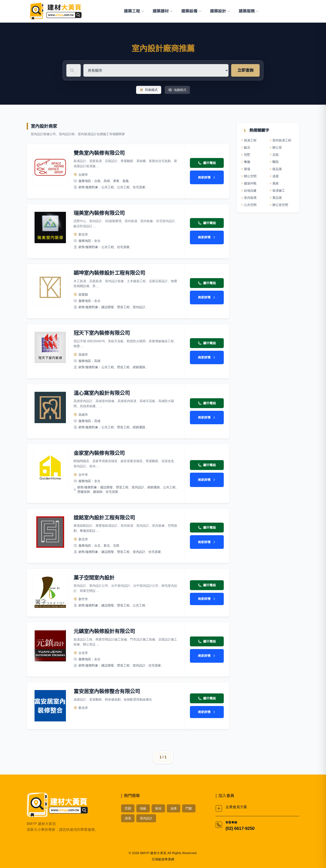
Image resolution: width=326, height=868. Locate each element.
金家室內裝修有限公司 (100, 453)
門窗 (189, 808)
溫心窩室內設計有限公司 (103, 393)
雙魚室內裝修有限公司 (100, 153)
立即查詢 (245, 70)
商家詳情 (207, 177)
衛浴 (158, 808)
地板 (143, 808)
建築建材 (163, 11)
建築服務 (249, 11)
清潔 (128, 818)
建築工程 (134, 11)
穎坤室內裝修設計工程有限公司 (110, 273)
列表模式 (149, 90)
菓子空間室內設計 (95, 577)
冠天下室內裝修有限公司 (103, 333)
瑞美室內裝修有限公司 (100, 213)
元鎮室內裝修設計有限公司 (105, 631)
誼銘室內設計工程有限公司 (105, 517)
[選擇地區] (207, 70)
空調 (128, 808)
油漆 (174, 808)
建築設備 (191, 11)
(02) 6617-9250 (240, 828)
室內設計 (146, 818)
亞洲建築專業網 (163, 859)
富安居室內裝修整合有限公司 (108, 691)
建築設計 (220, 11)
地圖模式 (177, 90)
